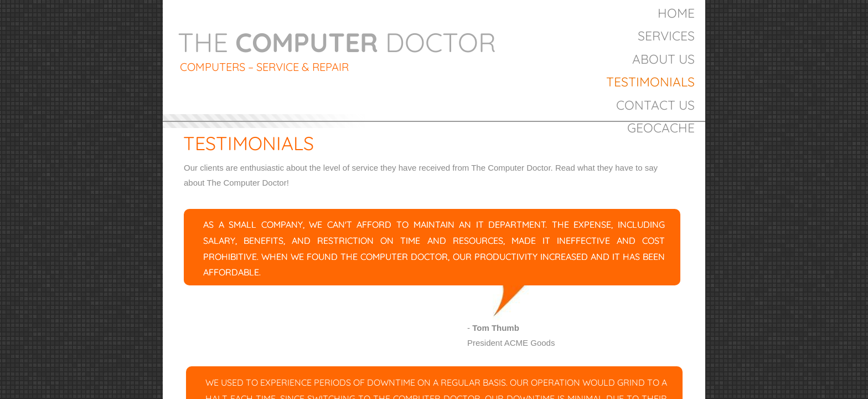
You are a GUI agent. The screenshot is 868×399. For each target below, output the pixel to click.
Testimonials (650, 82)
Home (676, 13)
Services (666, 36)
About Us (663, 59)
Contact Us (655, 105)
